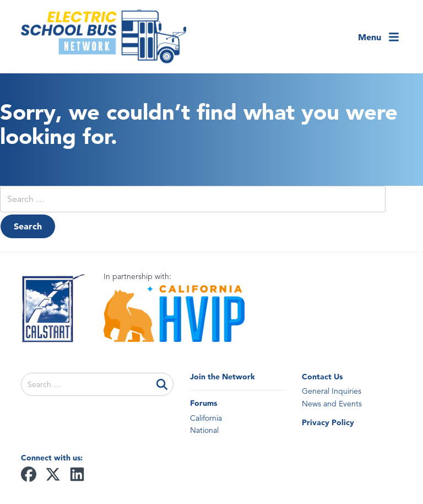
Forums (204, 403)
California (206, 418)
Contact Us (322, 377)
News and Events (332, 404)
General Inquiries (332, 391)
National (204, 430)
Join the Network (223, 377)
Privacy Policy (328, 422)
